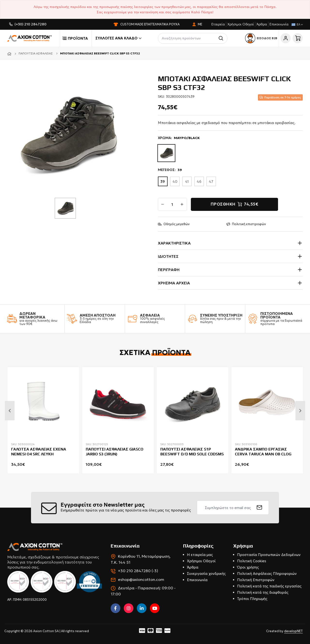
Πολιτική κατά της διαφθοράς (263, 592)
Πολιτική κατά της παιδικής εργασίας (269, 586)
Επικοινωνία (279, 24)
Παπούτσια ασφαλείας (36, 53)
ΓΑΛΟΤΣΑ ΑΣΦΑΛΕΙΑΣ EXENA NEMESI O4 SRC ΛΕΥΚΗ (39, 452)
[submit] (260, 508)
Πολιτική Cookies (252, 561)
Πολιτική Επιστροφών (256, 580)
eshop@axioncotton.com (141, 579)
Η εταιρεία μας (200, 555)
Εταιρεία (218, 24)
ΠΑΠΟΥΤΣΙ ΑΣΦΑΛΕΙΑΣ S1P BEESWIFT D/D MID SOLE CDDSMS (192, 452)
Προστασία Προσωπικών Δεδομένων (269, 555)
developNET (293, 631)
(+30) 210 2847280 (31, 24)
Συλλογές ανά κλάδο (118, 38)
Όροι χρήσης (248, 567)
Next (300, 411)
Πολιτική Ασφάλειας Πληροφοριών (267, 574)
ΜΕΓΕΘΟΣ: (170, 170)
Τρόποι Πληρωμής (252, 599)
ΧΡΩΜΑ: (179, 138)
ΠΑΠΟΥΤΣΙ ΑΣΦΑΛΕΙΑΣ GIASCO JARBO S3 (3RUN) (115, 452)
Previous (10, 411)
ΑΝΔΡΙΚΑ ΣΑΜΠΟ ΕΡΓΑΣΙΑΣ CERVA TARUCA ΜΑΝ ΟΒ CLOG (263, 452)
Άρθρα (262, 24)
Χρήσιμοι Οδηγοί (241, 24)
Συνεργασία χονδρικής (206, 574)
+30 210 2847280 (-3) (138, 571)
